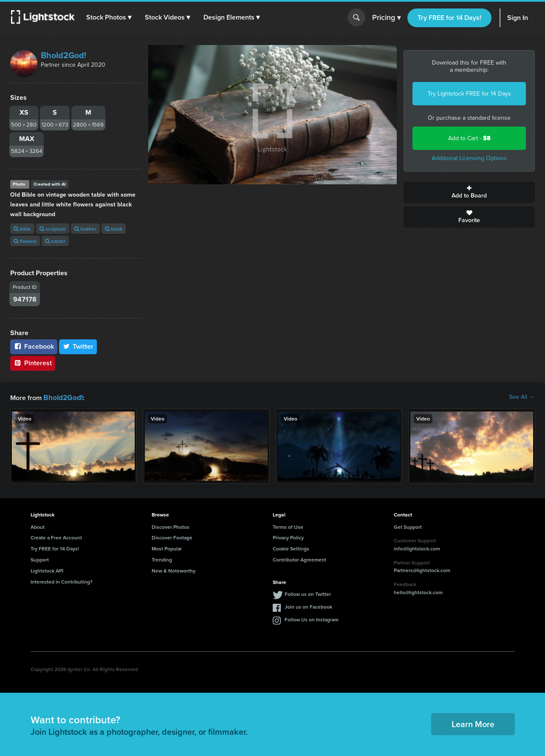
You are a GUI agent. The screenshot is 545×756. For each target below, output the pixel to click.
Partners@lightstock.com (422, 569)
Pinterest (33, 363)
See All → (522, 397)
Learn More (473, 723)
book (114, 229)
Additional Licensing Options (469, 158)
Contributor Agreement (299, 559)
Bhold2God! (64, 55)
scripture (53, 229)
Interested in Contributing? (62, 581)
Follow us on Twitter (308, 593)
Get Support (408, 526)
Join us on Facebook (308, 606)
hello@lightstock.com (418, 591)
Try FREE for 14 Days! (449, 18)
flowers (25, 241)
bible (22, 229)
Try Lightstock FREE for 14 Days (469, 94)
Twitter (78, 346)
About (38, 526)
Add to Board (469, 192)
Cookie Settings (291, 548)
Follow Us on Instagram (312, 619)
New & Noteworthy (174, 570)
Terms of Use (288, 526)
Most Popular (167, 548)
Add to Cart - (469, 138)
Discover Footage (172, 537)
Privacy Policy (288, 537)
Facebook (34, 346)
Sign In (518, 18)
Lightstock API (47, 570)
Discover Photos (171, 526)
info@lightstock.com (417, 548)
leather (85, 229)
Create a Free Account (56, 537)
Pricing (386, 18)
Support (40, 559)
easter (55, 241)
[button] (110, 17)
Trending (162, 559)
